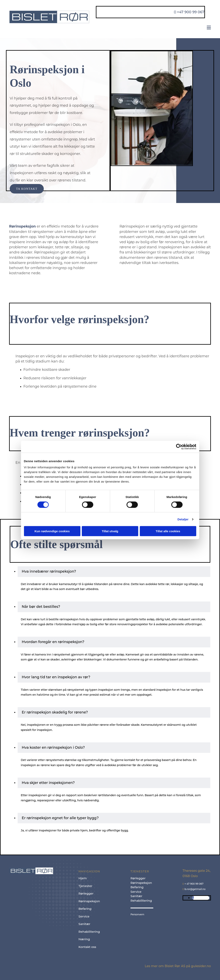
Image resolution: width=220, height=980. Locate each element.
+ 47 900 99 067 (194, 884)
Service (84, 916)
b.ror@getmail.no (195, 889)
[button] (27, 189)
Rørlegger (86, 893)
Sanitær (84, 924)
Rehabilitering (89, 932)
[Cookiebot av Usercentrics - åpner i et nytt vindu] (179, 447)
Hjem (83, 878)
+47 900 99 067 (191, 12)
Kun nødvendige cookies (52, 531)
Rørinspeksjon (89, 901)
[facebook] (193, 898)
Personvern (137, 914)
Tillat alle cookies (168, 531)
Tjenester (85, 886)
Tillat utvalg (110, 531)
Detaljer (183, 519)
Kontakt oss (87, 947)
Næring (84, 939)
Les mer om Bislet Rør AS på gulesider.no (178, 966)
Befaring (85, 909)
